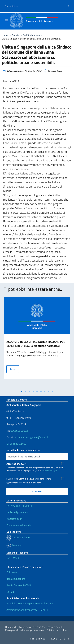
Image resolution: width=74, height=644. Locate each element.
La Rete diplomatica (17, 512)
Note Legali (53, 471)
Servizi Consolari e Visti (19, 585)
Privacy (45, 471)
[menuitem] (68, 5)
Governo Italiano (11, 6)
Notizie (16, 35)
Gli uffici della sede (16, 444)
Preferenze (38, 639)
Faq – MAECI (13, 558)
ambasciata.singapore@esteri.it (31, 437)
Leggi (15, 369)
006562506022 (19, 431)
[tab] (22, 391)
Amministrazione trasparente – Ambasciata (30, 603)
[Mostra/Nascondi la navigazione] (6, 21)
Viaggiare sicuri (14, 519)
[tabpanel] (37, 343)
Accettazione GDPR (17, 464)
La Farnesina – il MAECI (19, 506)
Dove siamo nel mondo (19, 525)
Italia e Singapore (16, 579)
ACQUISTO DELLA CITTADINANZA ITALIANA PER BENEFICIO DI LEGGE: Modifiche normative (36, 344)
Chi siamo (12, 572)
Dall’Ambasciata (31, 35)
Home (5, 35)
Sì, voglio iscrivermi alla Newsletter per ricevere (29, 479)
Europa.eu (14, 545)
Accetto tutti (60, 639)
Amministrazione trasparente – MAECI (27, 610)
